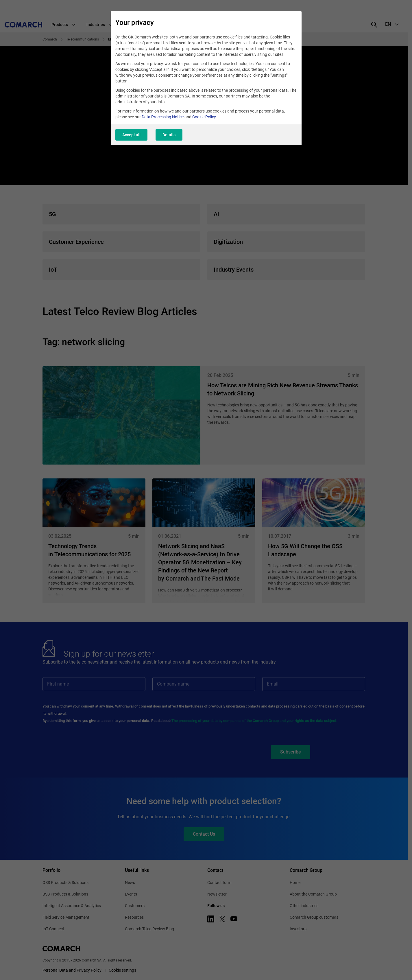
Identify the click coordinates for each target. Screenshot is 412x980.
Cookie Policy (204, 117)
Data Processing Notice (163, 117)
